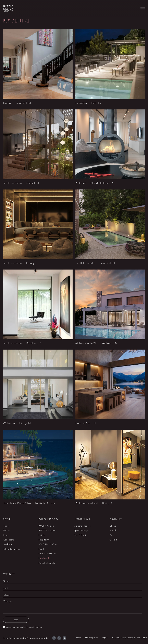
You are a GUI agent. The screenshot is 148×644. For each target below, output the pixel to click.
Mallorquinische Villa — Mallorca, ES (96, 343)
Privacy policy (91, 638)
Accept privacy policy (16, 627)
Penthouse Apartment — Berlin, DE (94, 503)
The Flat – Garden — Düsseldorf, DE (95, 263)
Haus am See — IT (86, 423)
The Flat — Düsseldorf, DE (17, 103)
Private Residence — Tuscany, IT (20, 263)
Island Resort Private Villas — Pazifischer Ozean (29, 503)
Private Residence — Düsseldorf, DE (22, 343)
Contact (77, 638)
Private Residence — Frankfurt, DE (21, 183)
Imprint (105, 638)
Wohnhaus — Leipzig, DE (17, 423)
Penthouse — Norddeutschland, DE (95, 183)
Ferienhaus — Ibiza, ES (88, 103)
